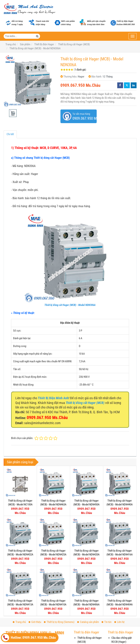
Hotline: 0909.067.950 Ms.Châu (29, 638)
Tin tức (107, 622)
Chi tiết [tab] (10, 134)
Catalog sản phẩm (88, 622)
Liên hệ (119, 622)
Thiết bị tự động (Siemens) (59, 622)
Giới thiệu (35, 622)
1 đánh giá (80, 70)
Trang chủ (19, 622)
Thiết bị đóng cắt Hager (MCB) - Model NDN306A (70, 305)
